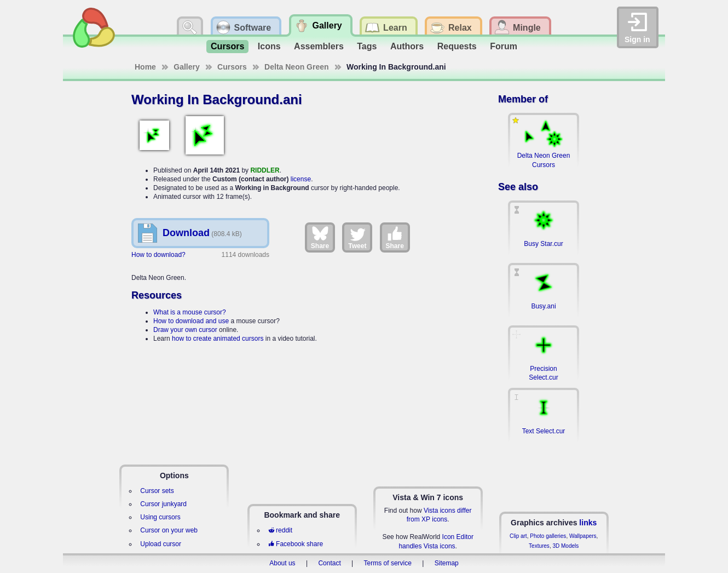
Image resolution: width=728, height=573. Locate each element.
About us (282, 563)
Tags (367, 46)
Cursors (227, 46)
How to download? (158, 255)
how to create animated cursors (218, 339)
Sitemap (447, 563)
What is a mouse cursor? (190, 312)
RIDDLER (265, 170)
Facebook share (296, 544)
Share (320, 237)
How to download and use (191, 321)
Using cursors (160, 517)
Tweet (357, 237)
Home (145, 67)
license (301, 179)
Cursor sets (157, 491)
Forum (504, 46)
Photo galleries (548, 536)
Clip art (518, 536)
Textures (539, 546)
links (588, 523)
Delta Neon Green (296, 67)
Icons (269, 46)
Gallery (186, 67)
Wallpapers (583, 536)
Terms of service (388, 563)
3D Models (565, 546)
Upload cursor (161, 544)
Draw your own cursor (185, 330)
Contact (329, 563)
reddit (280, 530)
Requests (457, 46)
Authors (407, 46)
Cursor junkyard (163, 504)
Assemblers (319, 46)
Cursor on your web (169, 530)
